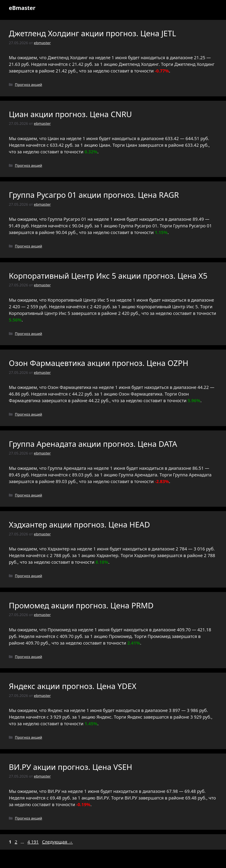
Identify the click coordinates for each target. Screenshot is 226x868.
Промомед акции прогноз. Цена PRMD (81, 605)
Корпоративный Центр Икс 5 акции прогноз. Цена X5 (108, 276)
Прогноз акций (28, 85)
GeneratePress (145, 861)
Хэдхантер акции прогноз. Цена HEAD (79, 524)
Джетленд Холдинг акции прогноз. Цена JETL (92, 33)
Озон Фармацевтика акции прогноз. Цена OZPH (99, 363)
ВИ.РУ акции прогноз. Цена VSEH (71, 767)
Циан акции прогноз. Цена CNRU (70, 114)
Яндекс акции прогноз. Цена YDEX (73, 686)
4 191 (33, 842)
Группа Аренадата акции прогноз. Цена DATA (93, 444)
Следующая (57, 842)
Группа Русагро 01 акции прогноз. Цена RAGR (94, 195)
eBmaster (22, 8)
